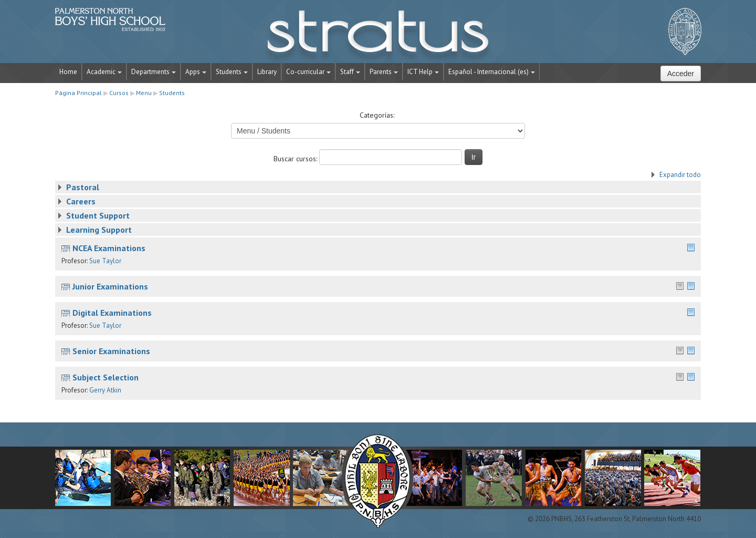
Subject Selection (106, 377)
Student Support (98, 215)
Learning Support (99, 230)
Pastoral (83, 187)
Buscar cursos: (296, 159)
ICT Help (423, 72)
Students (232, 72)
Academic (104, 72)
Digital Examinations (112, 313)
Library (267, 72)
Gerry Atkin (105, 390)
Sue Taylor (105, 261)
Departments (154, 72)
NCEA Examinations (109, 248)
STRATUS (378, 37)
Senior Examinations (111, 351)
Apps (196, 72)
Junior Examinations (110, 286)
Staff (350, 72)
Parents (384, 72)
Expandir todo (680, 175)
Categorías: (377, 115)
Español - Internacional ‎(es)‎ (492, 72)
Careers (81, 201)
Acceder (681, 74)
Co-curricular (308, 72)
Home (68, 72)
